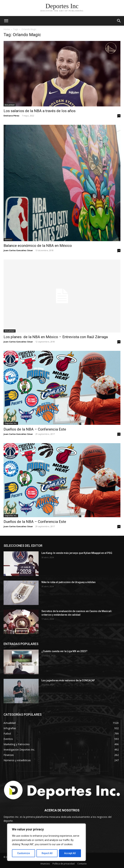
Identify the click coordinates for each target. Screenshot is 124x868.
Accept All (70, 853)
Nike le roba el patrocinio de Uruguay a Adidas (69, 582)
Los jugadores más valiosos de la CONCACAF (68, 680)
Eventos (8, 240)
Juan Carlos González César (18, 250)
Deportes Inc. (11, 423)
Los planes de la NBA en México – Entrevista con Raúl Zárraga (56, 337)
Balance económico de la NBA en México (38, 246)
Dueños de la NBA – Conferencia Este (35, 429)
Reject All (47, 853)
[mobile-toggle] (6, 21)
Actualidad (10, 105)
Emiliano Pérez (11, 116)
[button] (119, 21)
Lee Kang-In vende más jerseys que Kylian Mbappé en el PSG (77, 553)
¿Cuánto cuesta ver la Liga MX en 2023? (64, 651)
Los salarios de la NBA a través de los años (40, 111)
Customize (23, 853)
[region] (46, 842)
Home (7, 29)
